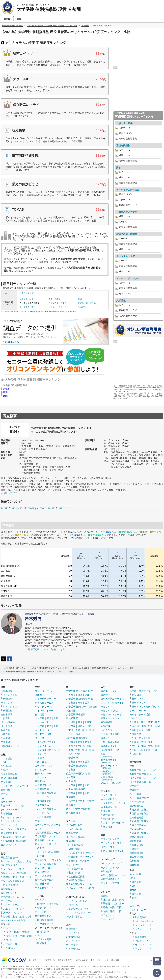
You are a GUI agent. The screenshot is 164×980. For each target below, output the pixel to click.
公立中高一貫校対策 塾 (78, 774)
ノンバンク (18, 806)
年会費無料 (9, 814)
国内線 (41, 920)
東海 (5, 392)
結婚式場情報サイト (111, 879)
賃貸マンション (9, 893)
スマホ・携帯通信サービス (143, 691)
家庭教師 (71, 805)
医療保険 (5, 734)
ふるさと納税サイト (45, 742)
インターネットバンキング (15, 786)
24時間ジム (72, 905)
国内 (40, 932)
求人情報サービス (110, 750)
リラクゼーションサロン (79, 909)
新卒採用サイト (109, 761)
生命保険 (5, 730)
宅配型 (41, 758)
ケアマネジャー (88, 857)
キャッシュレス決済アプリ (15, 829)
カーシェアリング (44, 766)
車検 (37, 821)
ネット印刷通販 (109, 799)
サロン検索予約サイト (112, 851)
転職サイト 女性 (109, 711)
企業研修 (105, 811)
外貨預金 (5, 790)
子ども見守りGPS (44, 888)
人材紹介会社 (108, 772)
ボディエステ (108, 847)
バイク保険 (7, 703)
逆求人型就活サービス (112, 699)
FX (2, 798)
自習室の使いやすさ (57, 303)
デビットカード (9, 825)
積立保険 (134, 865)
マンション (9, 861)
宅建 (71, 849)
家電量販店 (72, 929)
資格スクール (73, 865)
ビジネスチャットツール (113, 803)
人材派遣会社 (108, 778)
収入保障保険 (139, 825)
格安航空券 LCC (43, 916)
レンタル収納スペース (49, 750)
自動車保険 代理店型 (140, 774)
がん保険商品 (137, 829)
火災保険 (5, 718)
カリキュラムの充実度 (128, 190)
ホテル (38, 935)
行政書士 (73, 857)
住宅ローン (7, 794)
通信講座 (71, 841)
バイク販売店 (42, 805)
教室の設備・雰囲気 (87, 303)
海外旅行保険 (8, 722)
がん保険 (5, 738)
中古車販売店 (42, 789)
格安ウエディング (110, 867)
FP (70, 845)
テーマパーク (108, 919)
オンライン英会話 (75, 837)
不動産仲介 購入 (9, 865)
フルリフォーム (11, 905)
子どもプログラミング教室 (80, 888)
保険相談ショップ (10, 746)
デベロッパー (10, 948)
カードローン (8, 802)
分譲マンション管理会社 (14, 873)
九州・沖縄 (74, 734)
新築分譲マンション (11, 913)
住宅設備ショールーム (12, 897)
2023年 (14, 508)
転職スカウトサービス (112, 715)
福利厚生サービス (44, 880)
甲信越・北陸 (85, 726)
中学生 (81, 801)
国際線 (50, 920)
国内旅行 (42, 904)
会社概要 (33, 960)
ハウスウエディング (111, 863)
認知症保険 (135, 841)
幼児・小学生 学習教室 (78, 809)
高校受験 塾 (72, 718)
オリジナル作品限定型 (49, 852)
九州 (29, 877)
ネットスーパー (43, 730)
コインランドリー (44, 711)
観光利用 (42, 943)
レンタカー (41, 770)
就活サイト (107, 695)
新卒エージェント (110, 767)
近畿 (5, 396)
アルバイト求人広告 (111, 783)
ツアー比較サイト (44, 924)
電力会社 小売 (42, 884)
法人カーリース (109, 795)
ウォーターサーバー (45, 691)
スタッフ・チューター (58, 307)
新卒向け (108, 827)
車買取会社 (41, 781)
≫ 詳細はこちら (9, 493)
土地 (29, 861)
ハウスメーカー (11, 944)
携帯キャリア (139, 703)
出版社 (41, 856)
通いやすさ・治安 (27, 307)
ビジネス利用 (44, 939)
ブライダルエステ (110, 839)
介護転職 (105, 726)
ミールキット (42, 722)
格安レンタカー (43, 774)
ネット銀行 (7, 782)
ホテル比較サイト (44, 912)
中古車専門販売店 (47, 793)
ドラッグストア (74, 933)
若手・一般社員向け (113, 823)
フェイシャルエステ (111, 843)
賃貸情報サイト (9, 889)
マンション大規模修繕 (12, 881)
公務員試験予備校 (75, 880)
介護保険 (134, 849)
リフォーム (7, 901)
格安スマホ (138, 699)
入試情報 (82, 307)
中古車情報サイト (44, 785)
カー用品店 (72, 945)
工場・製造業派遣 (110, 742)
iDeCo (133, 890)
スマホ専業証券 (9, 774)
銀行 (5, 770)
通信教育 (71, 797)
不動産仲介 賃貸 (9, 885)
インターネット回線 (140, 738)
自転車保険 (7, 715)
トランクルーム (43, 746)
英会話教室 (72, 833)
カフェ (38, 829)
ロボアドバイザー (10, 845)
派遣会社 (105, 738)
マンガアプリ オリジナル (48, 860)
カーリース (41, 777)
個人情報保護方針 (66, 960)
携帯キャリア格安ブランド (146, 707)
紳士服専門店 (73, 937)
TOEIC (72, 853)
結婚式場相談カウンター (113, 875)
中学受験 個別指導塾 (77, 766)
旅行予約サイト (43, 900)
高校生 (72, 801)
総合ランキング (27, 293)
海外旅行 (54, 904)
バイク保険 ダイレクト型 (143, 778)
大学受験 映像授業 (76, 715)
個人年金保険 (137, 857)
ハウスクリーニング (45, 707)
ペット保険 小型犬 (139, 798)
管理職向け (109, 819)
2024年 (5, 508)
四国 (134, 730)
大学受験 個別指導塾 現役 (80, 699)
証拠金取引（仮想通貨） (16, 841)
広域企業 (137, 734)
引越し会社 (41, 762)
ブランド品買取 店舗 (46, 864)
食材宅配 (40, 715)
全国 (119, 911)
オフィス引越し (43, 868)
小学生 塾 (71, 781)
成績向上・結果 (27, 299)
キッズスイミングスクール (79, 913)
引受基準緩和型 (140, 814)
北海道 (72, 722)
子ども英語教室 (74, 825)
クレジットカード (10, 810)
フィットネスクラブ (77, 901)
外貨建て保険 (137, 845)
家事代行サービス (44, 703)
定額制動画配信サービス (48, 833)
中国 (157, 726)
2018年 (61, 508)
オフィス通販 (42, 872)
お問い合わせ (82, 960)
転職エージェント (110, 718)
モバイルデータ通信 (140, 715)
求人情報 (115, 960)
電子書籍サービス (44, 840)
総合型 (41, 848)
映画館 (104, 896)
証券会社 (8, 766)
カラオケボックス (110, 915)
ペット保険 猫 (137, 802)
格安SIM (136, 695)
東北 (8, 932)
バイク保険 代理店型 (140, 782)
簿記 (78, 849)
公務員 (72, 861)
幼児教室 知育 (73, 813)
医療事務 (78, 845)
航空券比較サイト (44, 908)
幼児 (71, 829)
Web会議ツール (109, 807)
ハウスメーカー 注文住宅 (13, 920)
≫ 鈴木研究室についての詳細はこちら (45, 649)
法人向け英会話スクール (79, 884)
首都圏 (6, 389)
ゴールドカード (11, 821)
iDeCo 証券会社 (9, 778)
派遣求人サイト (109, 746)
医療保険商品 (137, 806)
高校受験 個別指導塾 (77, 738)
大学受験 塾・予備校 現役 (80, 691)
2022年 (23, 508)
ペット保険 (7, 726)
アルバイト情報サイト (112, 703)
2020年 (42, 508)
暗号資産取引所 (9, 833)
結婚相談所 (107, 871)
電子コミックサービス (47, 844)
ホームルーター (138, 711)
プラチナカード (143, 929)
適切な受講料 (55, 299)
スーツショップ (74, 941)
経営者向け (109, 815)
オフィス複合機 (43, 876)
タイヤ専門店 (73, 949)
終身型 (135, 810)
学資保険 (5, 742)
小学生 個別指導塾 (76, 789)
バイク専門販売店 (47, 809)
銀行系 (7, 806)
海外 (47, 932)
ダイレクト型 (10, 695)
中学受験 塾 (72, 758)
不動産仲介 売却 (9, 857)
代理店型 (8, 699)
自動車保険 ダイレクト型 (143, 770)
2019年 (52, 508)
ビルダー (8, 928)
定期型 (145, 810)
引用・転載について (100, 960)
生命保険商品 (137, 817)
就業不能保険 (137, 837)
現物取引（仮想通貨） (15, 837)
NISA (4, 762)
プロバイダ (135, 718)
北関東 (17, 932)
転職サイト (107, 707)
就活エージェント (110, 691)
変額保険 (134, 861)
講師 (80, 299)
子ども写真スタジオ (45, 836)
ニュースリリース (47, 960)
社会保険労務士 (86, 853)
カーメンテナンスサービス (49, 825)
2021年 (33, 508)
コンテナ (42, 754)
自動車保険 (7, 691)
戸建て (21, 861)
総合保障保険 (137, 853)
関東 (122, 900)
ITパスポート (84, 861)
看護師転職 (107, 722)
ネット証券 (7, 758)
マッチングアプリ (110, 883)
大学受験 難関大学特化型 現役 (82, 707)
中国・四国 (26, 936)
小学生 (90, 801)
